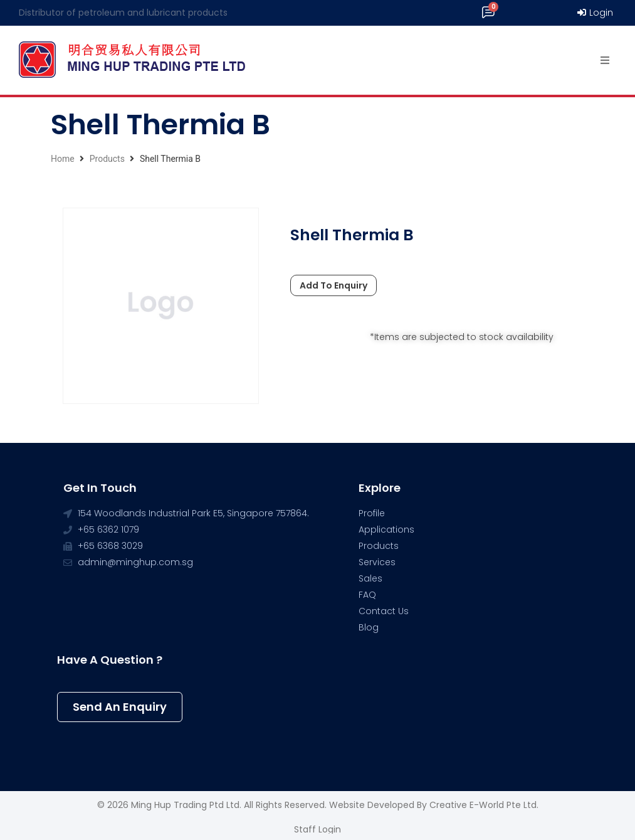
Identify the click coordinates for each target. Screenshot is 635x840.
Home (63, 159)
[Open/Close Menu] (605, 61)
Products (107, 159)
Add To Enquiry (333, 285)
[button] (120, 707)
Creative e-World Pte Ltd (483, 805)
